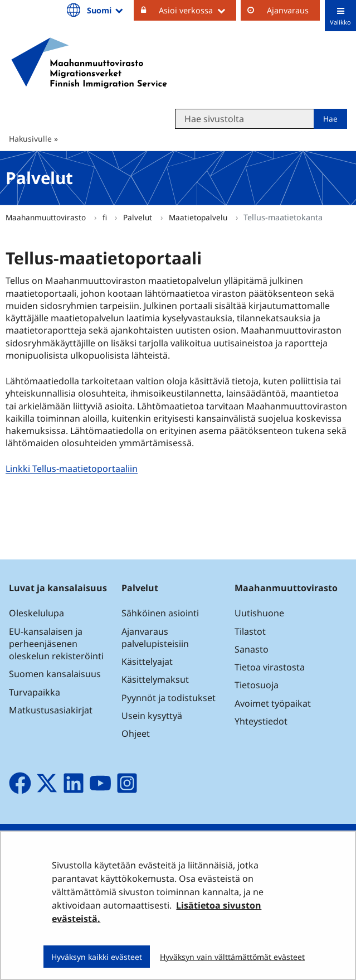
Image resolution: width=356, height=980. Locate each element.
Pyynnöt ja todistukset (169, 698)
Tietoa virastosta (270, 667)
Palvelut (139, 217)
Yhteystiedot (261, 721)
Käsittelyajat (147, 662)
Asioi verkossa (197, 10)
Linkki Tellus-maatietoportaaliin (73, 469)
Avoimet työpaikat (273, 703)
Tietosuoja (257, 685)
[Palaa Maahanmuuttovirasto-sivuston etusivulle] (89, 63)
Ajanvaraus (288, 10)
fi (106, 217)
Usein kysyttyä (153, 716)
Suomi (106, 10)
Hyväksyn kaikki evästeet (97, 957)
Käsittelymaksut (155, 679)
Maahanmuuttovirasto (47, 217)
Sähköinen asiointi (160, 613)
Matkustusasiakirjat (51, 710)
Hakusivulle (30, 139)
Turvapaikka (35, 692)
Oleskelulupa (36, 613)
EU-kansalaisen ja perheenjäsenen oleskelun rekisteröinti (56, 644)
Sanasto (252, 649)
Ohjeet (136, 733)
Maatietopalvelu (199, 217)
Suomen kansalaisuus (55, 674)
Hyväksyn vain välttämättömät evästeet (232, 957)
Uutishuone (259, 613)
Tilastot (250, 631)
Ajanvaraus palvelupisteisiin (155, 638)
